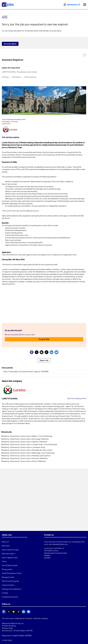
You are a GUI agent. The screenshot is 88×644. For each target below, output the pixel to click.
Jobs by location (8, 585)
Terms (4, 561)
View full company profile (77, 398)
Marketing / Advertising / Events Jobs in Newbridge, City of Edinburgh (28, 453)
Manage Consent (8, 577)
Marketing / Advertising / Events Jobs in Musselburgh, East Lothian (27, 450)
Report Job (44, 360)
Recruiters (6, 546)
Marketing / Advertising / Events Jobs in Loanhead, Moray (23, 447)
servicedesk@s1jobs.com (58, 544)
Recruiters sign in (9, 553)
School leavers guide (10, 565)
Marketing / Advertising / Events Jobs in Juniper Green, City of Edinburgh (29, 444)
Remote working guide (10, 581)
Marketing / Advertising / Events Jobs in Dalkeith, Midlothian (24, 442)
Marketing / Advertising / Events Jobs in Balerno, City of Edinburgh (27, 436)
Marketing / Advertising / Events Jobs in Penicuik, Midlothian (24, 458)
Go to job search (10, 44)
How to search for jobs (10, 550)
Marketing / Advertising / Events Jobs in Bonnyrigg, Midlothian (25, 439)
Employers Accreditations (12, 589)
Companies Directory (10, 597)
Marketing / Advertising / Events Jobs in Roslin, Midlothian (24, 461)
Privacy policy (7, 569)
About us (5, 542)
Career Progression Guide (12, 573)
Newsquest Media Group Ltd (13, 623)
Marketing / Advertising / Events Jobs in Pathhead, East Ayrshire (26, 456)
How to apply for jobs (10, 557)
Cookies (5, 593)
